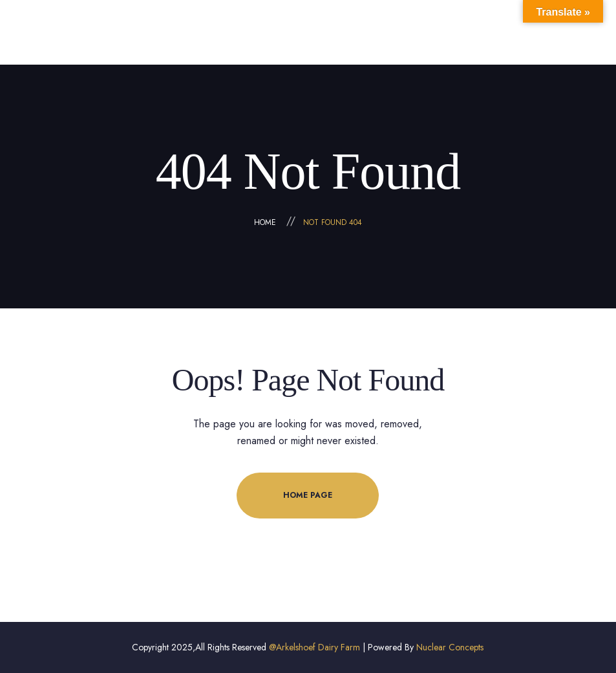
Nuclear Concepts (450, 647)
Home (265, 222)
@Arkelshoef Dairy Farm (314, 647)
